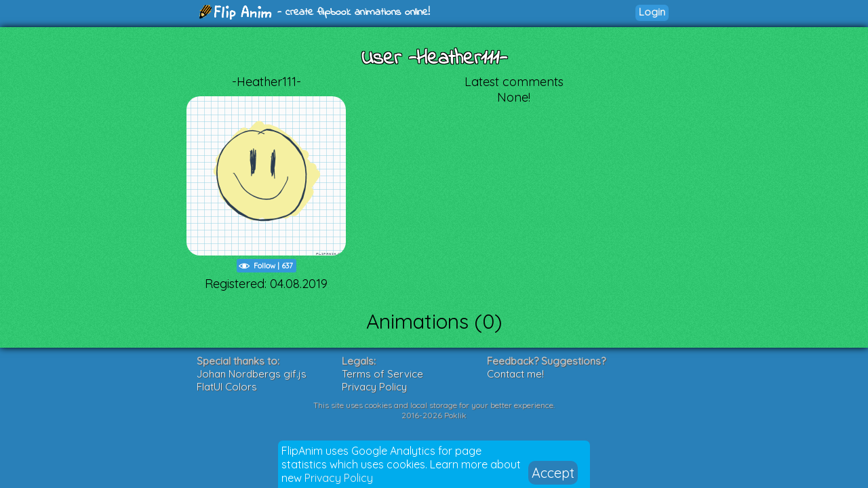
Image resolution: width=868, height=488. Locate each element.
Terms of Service (382, 374)
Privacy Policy (339, 478)
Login (652, 12)
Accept (553, 473)
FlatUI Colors (227, 387)
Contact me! (515, 374)
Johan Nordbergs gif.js (252, 374)
